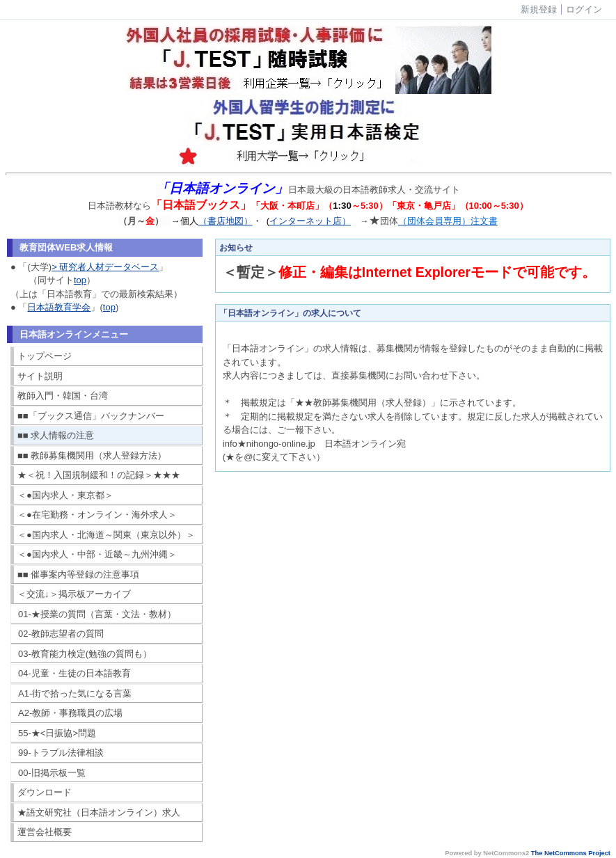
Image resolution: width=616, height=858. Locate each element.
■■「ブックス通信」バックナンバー (91, 416)
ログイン (584, 9)
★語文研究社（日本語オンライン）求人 (99, 812)
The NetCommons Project (571, 853)
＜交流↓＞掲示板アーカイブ (74, 594)
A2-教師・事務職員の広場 (70, 713)
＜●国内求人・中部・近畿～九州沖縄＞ (97, 554)
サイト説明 (40, 376)
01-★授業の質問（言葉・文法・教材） (97, 614)
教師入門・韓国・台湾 (63, 396)
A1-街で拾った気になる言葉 (75, 693)
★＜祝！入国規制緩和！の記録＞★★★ (99, 475)
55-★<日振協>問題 (57, 733)
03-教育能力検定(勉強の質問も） (85, 654)
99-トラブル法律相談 (61, 753)
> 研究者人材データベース (105, 267)
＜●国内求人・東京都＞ (65, 495)
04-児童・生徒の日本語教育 (74, 673)
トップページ (45, 356)
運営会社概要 (45, 832)
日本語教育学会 (59, 307)
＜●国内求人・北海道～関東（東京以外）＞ (106, 535)
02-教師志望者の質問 (61, 634)
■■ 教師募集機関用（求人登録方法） (92, 455)
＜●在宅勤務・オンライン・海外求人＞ (97, 515)
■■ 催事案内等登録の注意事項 (78, 574)
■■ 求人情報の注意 (56, 435)
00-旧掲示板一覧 (52, 773)
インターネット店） (310, 221)
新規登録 (539, 9)
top (80, 280)
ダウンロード (45, 792)
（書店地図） (226, 221)
